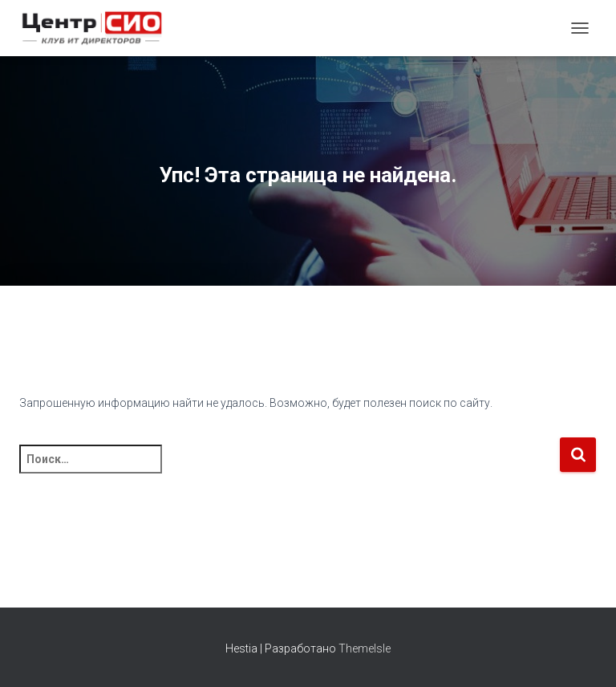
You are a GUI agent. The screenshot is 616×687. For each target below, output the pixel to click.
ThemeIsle (365, 648)
